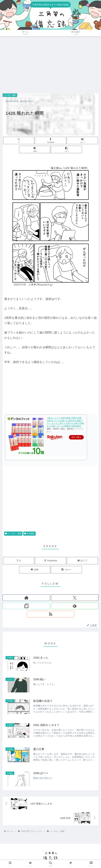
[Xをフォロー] (75, 598)
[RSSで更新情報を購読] (50, 614)
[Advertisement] (50, 63)
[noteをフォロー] (26, 606)
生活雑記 (29, 534)
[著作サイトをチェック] (26, 598)
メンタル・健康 (13, 534)
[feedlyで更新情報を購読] (75, 606)
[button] (66, 149)
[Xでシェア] (19, 140)
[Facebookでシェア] (50, 140)
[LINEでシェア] (35, 149)
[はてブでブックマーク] (82, 140)
